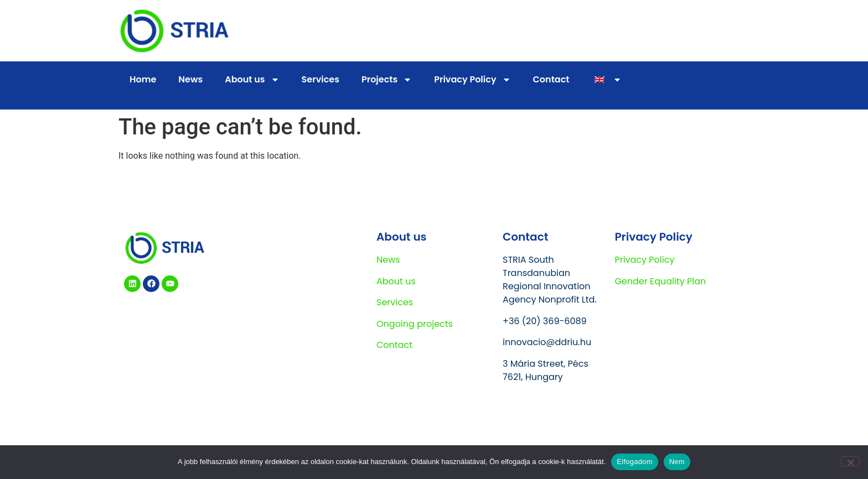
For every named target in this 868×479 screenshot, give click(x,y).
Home (143, 79)
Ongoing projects (415, 324)
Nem (677, 462)
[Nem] (850, 461)
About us (252, 80)
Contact (551, 79)
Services (321, 79)
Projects (387, 80)
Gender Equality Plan (660, 281)
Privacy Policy (472, 80)
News (190, 79)
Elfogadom (634, 462)
